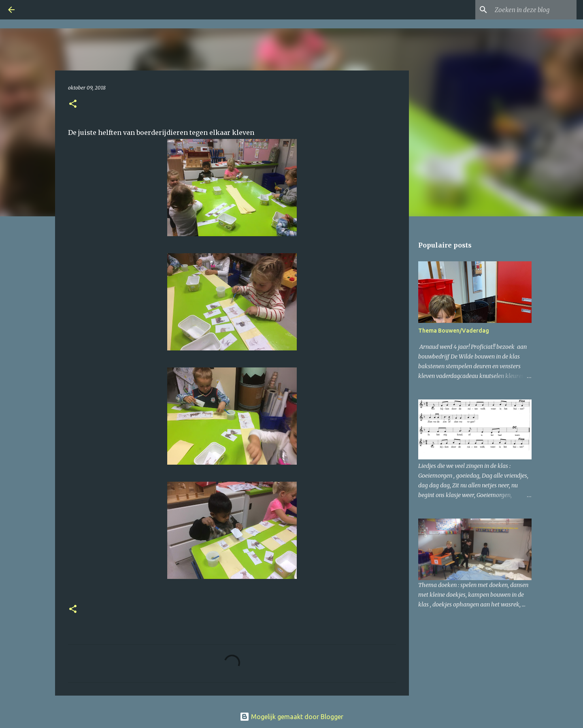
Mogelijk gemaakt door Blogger (291, 717)
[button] (73, 104)
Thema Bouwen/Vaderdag (454, 331)
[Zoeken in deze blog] (534, 10)
